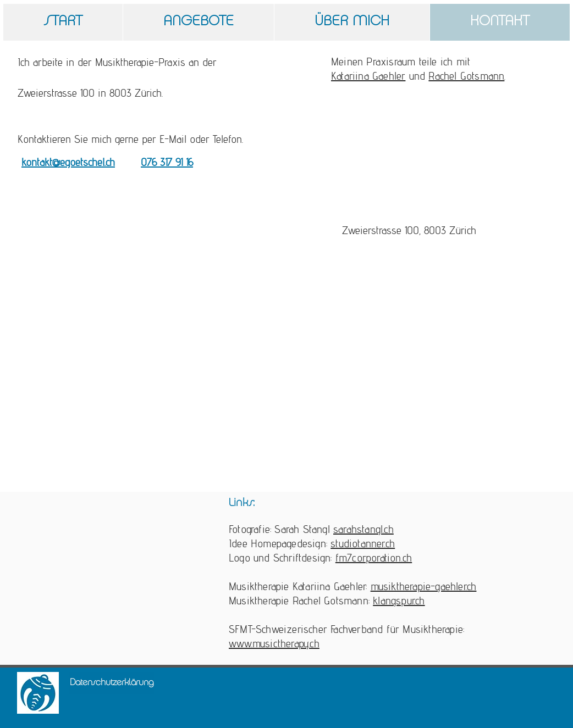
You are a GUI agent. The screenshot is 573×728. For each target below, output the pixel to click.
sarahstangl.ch (363, 529)
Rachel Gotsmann (466, 76)
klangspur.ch (399, 601)
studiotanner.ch (363, 543)
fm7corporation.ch (374, 558)
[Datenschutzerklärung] (112, 683)
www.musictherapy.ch (274, 643)
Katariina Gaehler (368, 76)
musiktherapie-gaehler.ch (424, 586)
